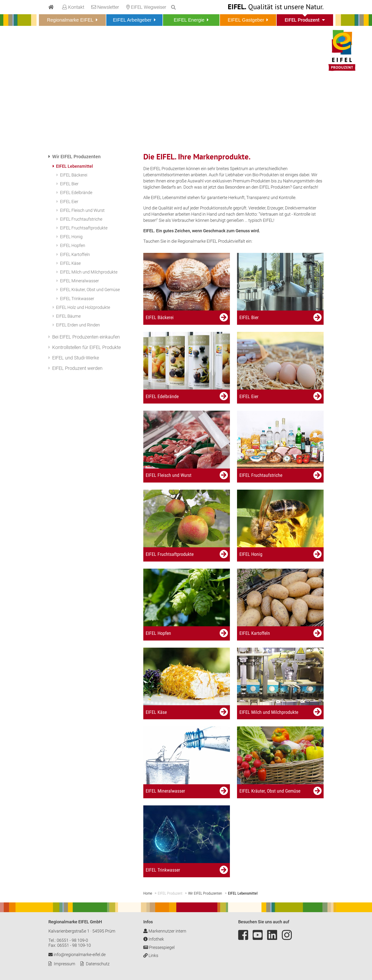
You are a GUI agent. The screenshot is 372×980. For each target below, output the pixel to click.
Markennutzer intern (165, 931)
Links (151, 955)
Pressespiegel (159, 947)
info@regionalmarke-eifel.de (77, 954)
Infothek (154, 939)
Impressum (65, 964)
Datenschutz (98, 964)
